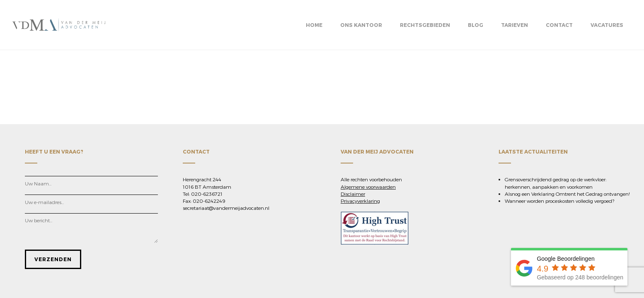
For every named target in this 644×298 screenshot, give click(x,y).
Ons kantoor (361, 25)
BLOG (476, 25)
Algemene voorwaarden (368, 187)
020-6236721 (207, 194)
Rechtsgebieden (425, 25)
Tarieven (514, 25)
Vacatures (607, 25)
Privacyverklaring (360, 201)
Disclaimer (353, 194)
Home (314, 25)
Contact (559, 25)
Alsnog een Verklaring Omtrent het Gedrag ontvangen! (567, 194)
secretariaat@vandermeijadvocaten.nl (226, 208)
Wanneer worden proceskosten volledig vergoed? (559, 201)
